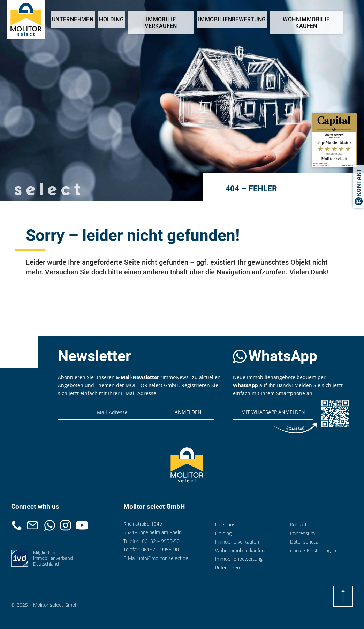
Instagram (66, 525)
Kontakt (33, 525)
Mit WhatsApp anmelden (273, 412)
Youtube (82, 525)
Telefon (17, 525)
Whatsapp (50, 525)
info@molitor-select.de (164, 558)
